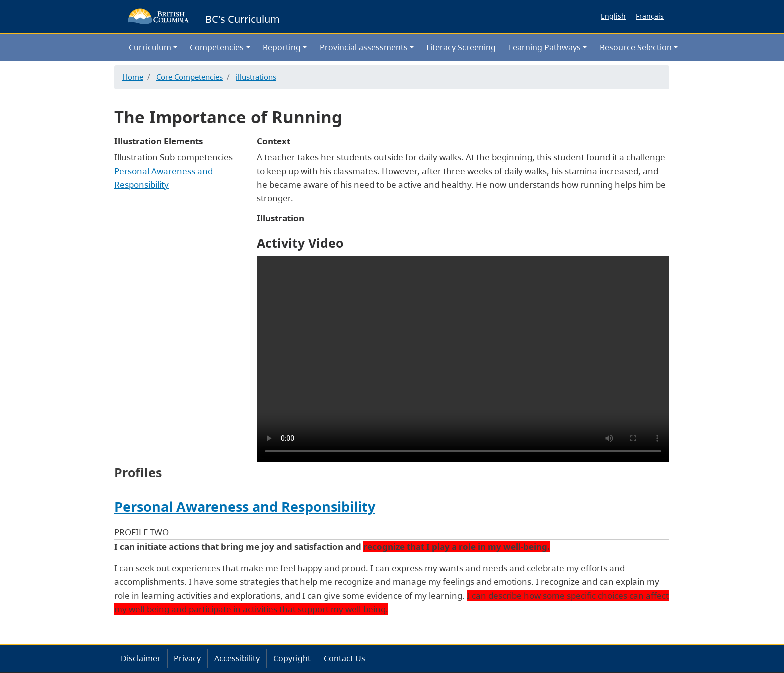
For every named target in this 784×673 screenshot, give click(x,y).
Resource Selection (636, 47)
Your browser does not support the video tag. (463, 359)
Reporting (282, 47)
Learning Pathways (545, 47)
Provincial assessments (364, 47)
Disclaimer (141, 658)
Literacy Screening (461, 47)
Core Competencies (190, 77)
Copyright (292, 658)
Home (133, 77)
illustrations (256, 77)
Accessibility (237, 658)
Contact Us (345, 658)
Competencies (217, 47)
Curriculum (150, 47)
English (613, 16)
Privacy (187, 658)
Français (650, 16)
